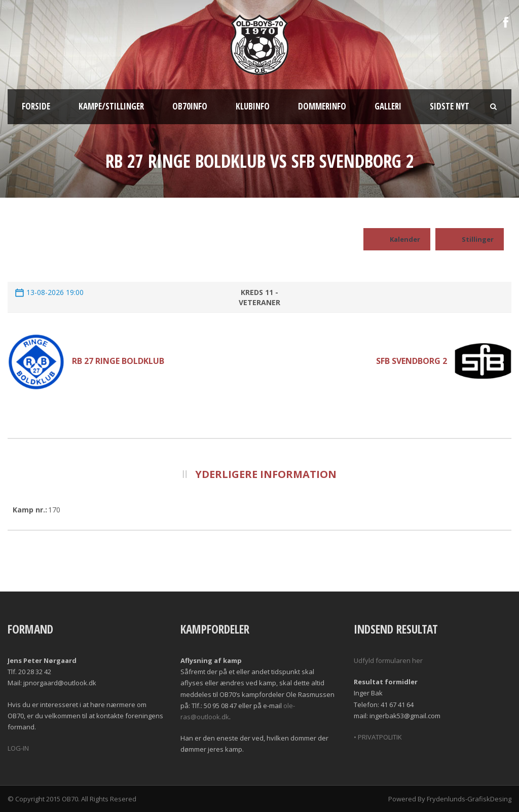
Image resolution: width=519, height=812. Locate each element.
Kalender (397, 239)
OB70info (190, 106)
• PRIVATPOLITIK (378, 737)
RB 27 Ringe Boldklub (118, 361)
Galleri (388, 106)
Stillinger (470, 239)
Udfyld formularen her (388, 660)
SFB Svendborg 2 (412, 361)
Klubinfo (253, 106)
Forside (36, 106)
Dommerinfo (322, 106)
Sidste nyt (450, 106)
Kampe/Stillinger (111, 106)
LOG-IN (18, 748)
